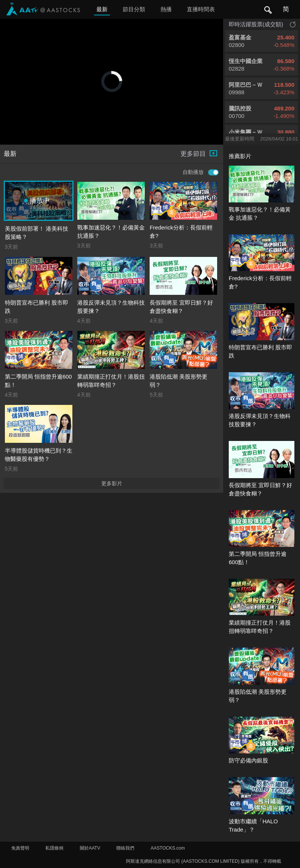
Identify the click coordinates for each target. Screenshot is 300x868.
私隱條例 (54, 848)
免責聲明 (20, 848)
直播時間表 (201, 9)
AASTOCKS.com (168, 848)
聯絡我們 (125, 848)
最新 (102, 9)
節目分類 (134, 9)
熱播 (166, 9)
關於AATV (90, 848)
